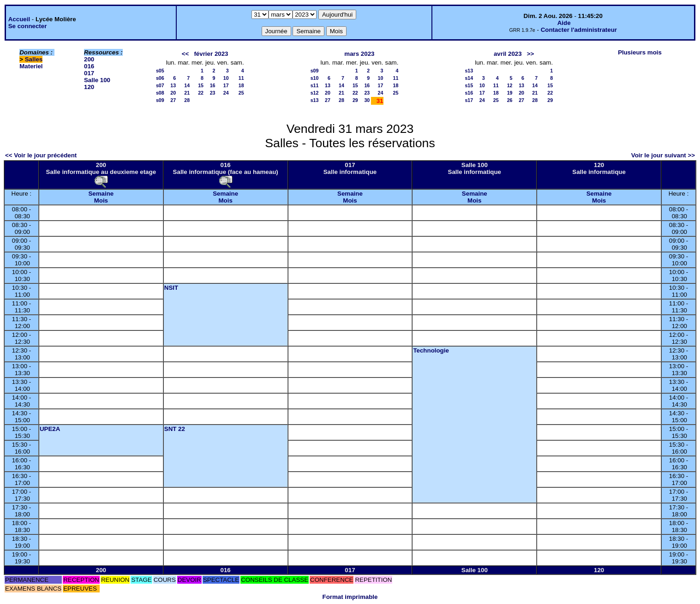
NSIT (171, 288)
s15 (469, 85)
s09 (160, 100)
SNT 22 (175, 429)
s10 (315, 78)
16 (213, 85)
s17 (469, 100)
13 (173, 85)
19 (510, 93)
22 (201, 93)
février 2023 (211, 54)
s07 (160, 85)
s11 (315, 85)
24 (226, 93)
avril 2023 (508, 54)
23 (213, 93)
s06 (160, 78)
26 (510, 100)
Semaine (101, 194)
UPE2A (50, 429)
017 (89, 73)
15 (201, 85)
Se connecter (28, 26)
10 (226, 78)
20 (173, 93)
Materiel (31, 66)
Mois (101, 200)
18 (241, 85)
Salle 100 (97, 80)
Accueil (19, 19)
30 (367, 100)
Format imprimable (350, 597)
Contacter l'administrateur (579, 30)
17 (226, 85)
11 (241, 78)
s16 (469, 93)
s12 (315, 93)
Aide (564, 23)
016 (89, 66)
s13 (315, 100)
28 (187, 100)
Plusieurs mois (640, 52)
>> (531, 54)
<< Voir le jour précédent (41, 155)
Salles (34, 59)
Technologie (431, 350)
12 (510, 85)
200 (89, 59)
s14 (469, 78)
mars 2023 (359, 54)
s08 (160, 93)
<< (185, 54)
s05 (160, 71)
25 (241, 93)
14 (187, 85)
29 (355, 100)
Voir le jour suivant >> (663, 155)
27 (173, 100)
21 (187, 93)
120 (89, 87)
